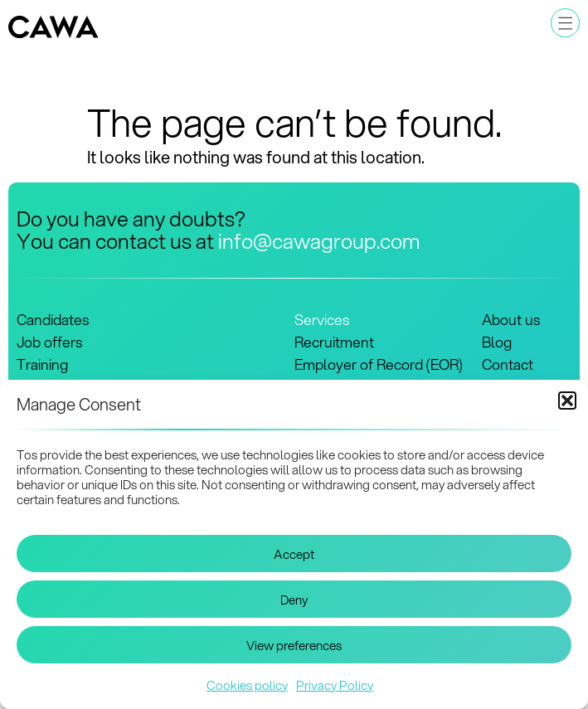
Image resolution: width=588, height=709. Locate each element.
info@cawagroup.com (319, 240)
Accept (294, 554)
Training (42, 364)
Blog (497, 342)
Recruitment (334, 342)
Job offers (49, 342)
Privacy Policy (335, 685)
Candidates (53, 320)
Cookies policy (247, 685)
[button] (567, 401)
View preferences (294, 645)
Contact (508, 364)
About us (511, 320)
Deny (294, 600)
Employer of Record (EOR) (379, 364)
